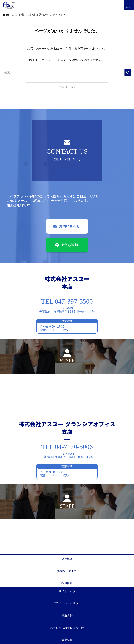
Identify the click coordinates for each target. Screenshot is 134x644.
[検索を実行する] (128, 73)
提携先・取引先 (67, 571)
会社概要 (67, 559)
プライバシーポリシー (67, 603)
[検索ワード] (67, 73)
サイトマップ (67, 591)
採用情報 (67, 583)
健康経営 (67, 640)
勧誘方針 (67, 616)
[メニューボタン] (129, 5)
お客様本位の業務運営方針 (67, 628)
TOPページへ (67, 87)
